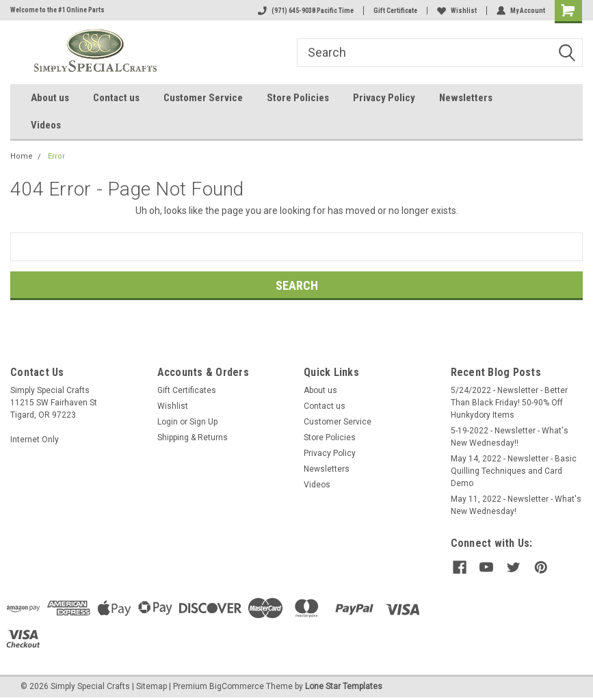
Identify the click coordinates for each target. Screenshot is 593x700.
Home (22, 156)
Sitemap (151, 686)
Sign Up (203, 422)
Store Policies (298, 98)
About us (50, 98)
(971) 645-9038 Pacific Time (306, 11)
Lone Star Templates (344, 686)
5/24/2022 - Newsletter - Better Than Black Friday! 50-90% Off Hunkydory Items (509, 403)
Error (56, 156)
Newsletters (466, 98)
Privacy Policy (384, 98)
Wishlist (457, 11)
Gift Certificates (187, 390)
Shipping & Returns (193, 437)
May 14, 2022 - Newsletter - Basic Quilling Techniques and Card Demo (514, 471)
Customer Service (203, 98)
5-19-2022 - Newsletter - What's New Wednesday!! (510, 437)
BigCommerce (237, 686)
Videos (46, 125)
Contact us (116, 98)
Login (168, 422)
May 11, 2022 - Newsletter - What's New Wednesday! (516, 505)
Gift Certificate (395, 11)
